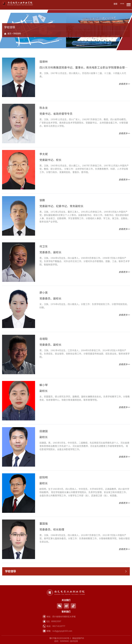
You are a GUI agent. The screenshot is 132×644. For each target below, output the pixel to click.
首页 (9, 34)
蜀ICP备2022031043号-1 (60, 638)
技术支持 (74, 641)
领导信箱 (122, 4)
